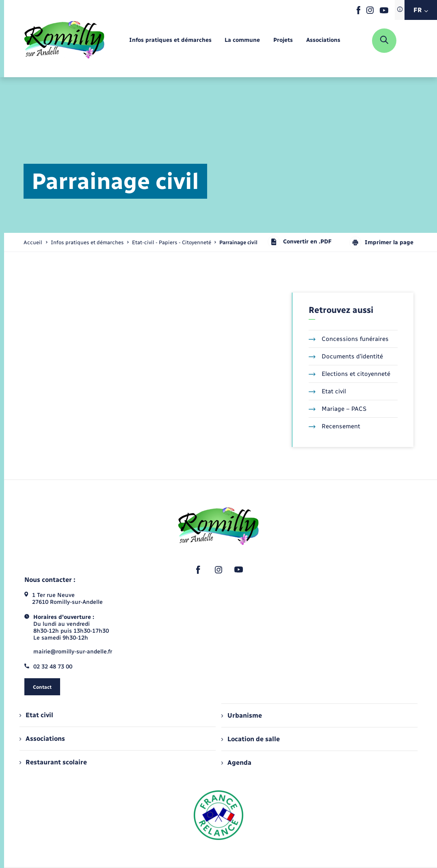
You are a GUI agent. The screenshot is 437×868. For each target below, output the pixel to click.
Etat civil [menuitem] (36, 715)
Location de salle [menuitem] (251, 739)
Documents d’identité (346, 356)
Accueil (33, 242)
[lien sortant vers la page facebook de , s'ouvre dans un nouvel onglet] (358, 12)
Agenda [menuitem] (236, 763)
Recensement (334, 426)
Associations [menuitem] (42, 739)
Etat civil (327, 391)
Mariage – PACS (337, 409)
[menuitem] (170, 40)
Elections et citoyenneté (349, 374)
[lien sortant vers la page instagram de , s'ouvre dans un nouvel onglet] (370, 12)
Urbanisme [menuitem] (242, 715)
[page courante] (238, 242)
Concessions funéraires (349, 339)
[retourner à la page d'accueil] (64, 41)
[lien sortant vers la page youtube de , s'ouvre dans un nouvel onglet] (384, 12)
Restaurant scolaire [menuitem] (53, 762)
